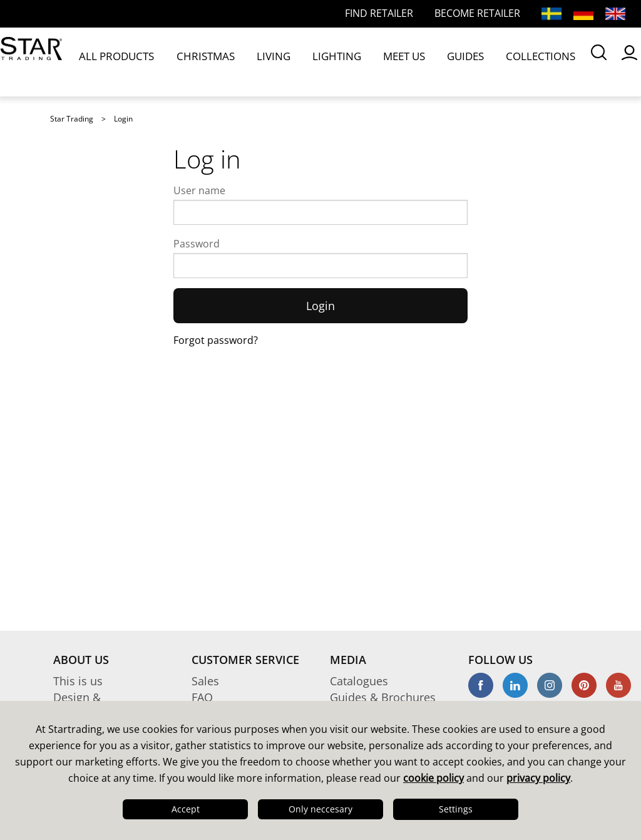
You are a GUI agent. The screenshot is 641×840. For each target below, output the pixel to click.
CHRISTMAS (188, 62)
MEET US (333, 62)
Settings (456, 809)
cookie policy (433, 778)
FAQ (202, 697)
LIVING (238, 62)
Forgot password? (216, 340)
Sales (205, 681)
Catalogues (359, 681)
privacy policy (538, 778)
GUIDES (378, 62)
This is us (78, 681)
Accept (186, 809)
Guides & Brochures (383, 697)
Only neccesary (320, 809)
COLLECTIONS (434, 62)
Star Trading (72, 119)
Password (197, 244)
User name (199, 190)
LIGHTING (283, 62)
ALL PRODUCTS (121, 62)
